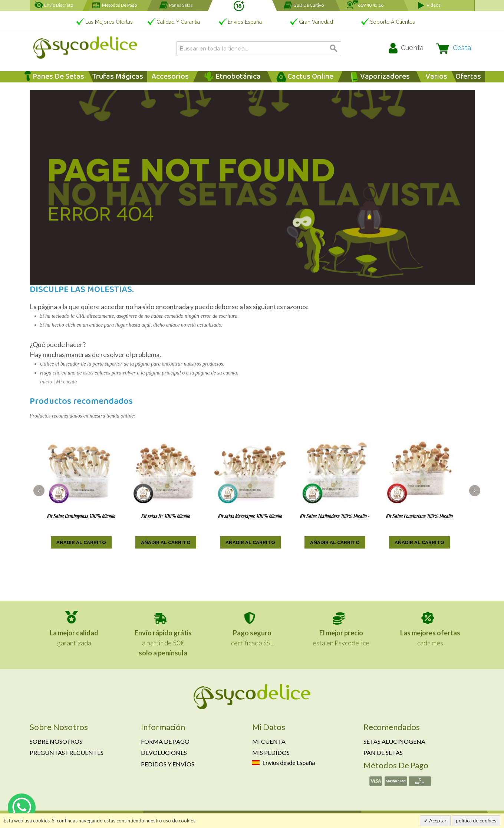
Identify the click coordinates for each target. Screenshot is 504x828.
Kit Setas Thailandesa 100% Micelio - (334, 516)
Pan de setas (383, 752)
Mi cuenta (66, 382)
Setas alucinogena (394, 741)
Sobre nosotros (56, 741)
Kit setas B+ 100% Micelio (165, 516)
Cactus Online (310, 77)
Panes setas (181, 5)
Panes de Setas (58, 77)
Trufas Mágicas (118, 77)
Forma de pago (165, 741)
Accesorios (170, 77)
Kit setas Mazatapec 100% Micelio (250, 516)
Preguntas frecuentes (67, 752)
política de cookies (476, 821)
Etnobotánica (238, 77)
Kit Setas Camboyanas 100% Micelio (81, 516)
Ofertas (468, 77)
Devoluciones (164, 752)
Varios (436, 77)
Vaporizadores (385, 77)
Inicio (46, 382)
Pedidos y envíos (168, 764)
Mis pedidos (271, 752)
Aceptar (437, 821)
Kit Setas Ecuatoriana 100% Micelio (419, 516)
